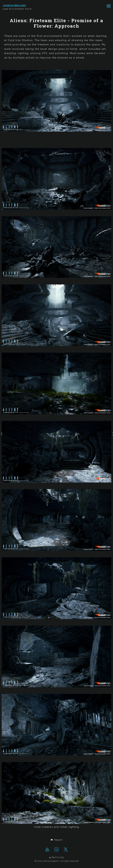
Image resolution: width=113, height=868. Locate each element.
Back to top (56, 857)
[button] (56, 840)
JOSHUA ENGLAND (14, 6)
